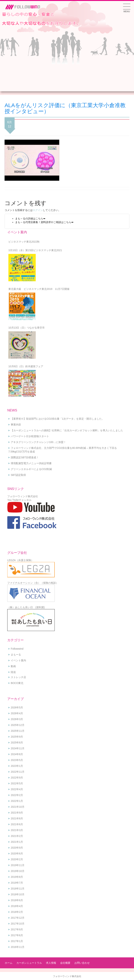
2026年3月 (17, 719)
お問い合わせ (82, 963)
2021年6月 (17, 824)
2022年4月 (17, 789)
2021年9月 (17, 813)
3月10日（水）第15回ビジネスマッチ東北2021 (35, 250)
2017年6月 (17, 935)
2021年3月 (17, 830)
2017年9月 (17, 929)
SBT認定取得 (18, 475)
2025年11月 (18, 731)
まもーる (16, 655)
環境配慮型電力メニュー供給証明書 (31, 463)
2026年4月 (17, 713)
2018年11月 (18, 889)
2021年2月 (17, 836)
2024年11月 (18, 748)
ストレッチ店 (18, 677)
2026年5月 (17, 707)
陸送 (13, 672)
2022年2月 (17, 795)
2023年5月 (17, 760)
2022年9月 (17, 778)
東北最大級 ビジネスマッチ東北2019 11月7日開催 (39, 289)
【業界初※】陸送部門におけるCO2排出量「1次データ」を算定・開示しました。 (58, 419)
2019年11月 (18, 865)
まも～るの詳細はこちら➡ (30, 218)
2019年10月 (18, 871)
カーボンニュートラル (29, 963)
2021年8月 (17, 818)
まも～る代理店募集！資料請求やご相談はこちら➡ (44, 222)
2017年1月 (17, 941)
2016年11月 (18, 947)
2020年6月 (17, 854)
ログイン (38, 210)
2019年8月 (17, 877)
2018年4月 (17, 906)
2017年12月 (18, 918)
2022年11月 (18, 772)
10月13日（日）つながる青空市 (27, 328)
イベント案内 (18, 660)
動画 (13, 666)
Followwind (17, 649)
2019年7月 (17, 883)
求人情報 (51, 963)
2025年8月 (17, 743)
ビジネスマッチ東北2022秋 (24, 242)
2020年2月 (17, 859)
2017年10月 (18, 924)
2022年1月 (17, 801)
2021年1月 (17, 842)
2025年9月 (17, 737)
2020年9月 (17, 848)
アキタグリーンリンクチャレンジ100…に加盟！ (38, 442)
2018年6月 (17, 900)
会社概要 (65, 963)
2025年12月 (18, 725)
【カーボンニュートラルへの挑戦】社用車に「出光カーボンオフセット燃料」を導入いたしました (67, 430)
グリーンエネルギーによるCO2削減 (31, 469)
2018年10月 (18, 894)
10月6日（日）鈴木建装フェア (26, 366)
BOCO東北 (17, 683)
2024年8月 (17, 754)
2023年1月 (17, 766)
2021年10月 (18, 807)
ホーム (9, 963)
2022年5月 (17, 783)
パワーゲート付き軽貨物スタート (30, 436)
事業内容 (16, 425)
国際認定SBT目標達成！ (25, 457)
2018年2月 (17, 912)
